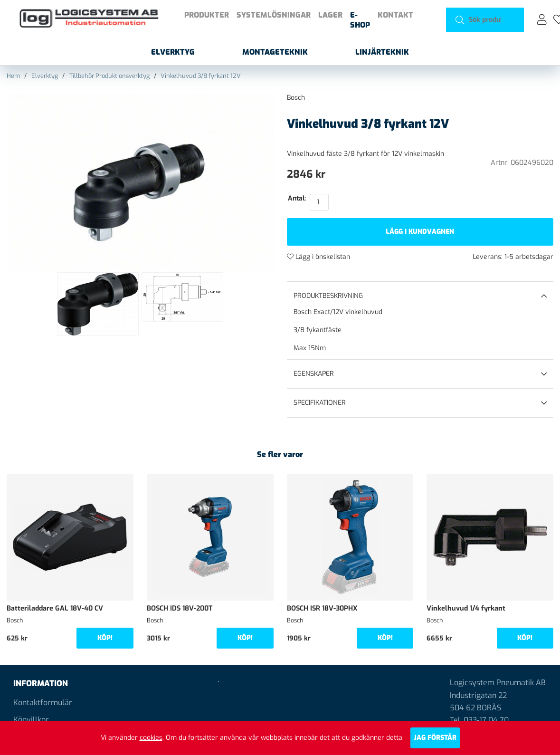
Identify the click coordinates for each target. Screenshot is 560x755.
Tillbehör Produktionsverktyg (109, 76)
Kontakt (395, 15)
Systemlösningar (274, 15)
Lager (330, 15)
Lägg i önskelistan (318, 257)
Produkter (207, 15)
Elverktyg (173, 52)
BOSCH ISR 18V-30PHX (322, 608)
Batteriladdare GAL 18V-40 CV (55, 608)
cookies (151, 738)
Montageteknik (275, 52)
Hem (13, 76)
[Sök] (485, 20)
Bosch (296, 98)
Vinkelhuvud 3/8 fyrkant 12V (201, 76)
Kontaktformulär (43, 702)
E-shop (360, 20)
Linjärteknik (382, 52)
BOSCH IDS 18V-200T (180, 608)
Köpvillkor (31, 720)
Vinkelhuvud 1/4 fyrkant (466, 608)
